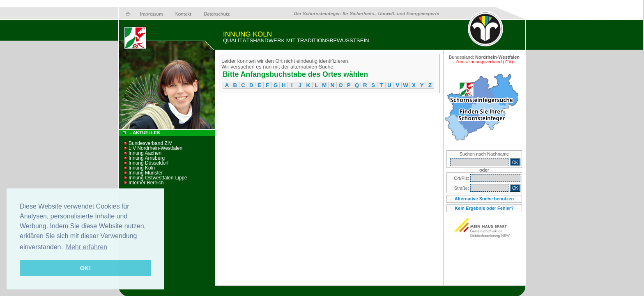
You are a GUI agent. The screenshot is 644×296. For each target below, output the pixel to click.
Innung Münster (146, 173)
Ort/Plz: (462, 178)
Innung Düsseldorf (148, 163)
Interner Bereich (146, 183)
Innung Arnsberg (147, 158)
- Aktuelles (144, 133)
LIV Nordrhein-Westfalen (155, 148)
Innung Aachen (145, 153)
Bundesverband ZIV (150, 143)
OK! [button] (85, 268)
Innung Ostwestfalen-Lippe (158, 178)
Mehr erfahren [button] (87, 247)
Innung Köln (142, 168)
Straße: (462, 188)
